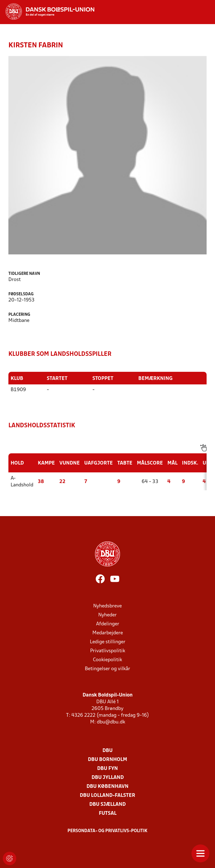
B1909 (18, 390)
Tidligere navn (24, 274)
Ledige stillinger (108, 642)
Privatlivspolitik (108, 651)
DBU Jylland (108, 777)
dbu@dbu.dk (111, 722)
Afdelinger (108, 624)
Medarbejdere (108, 633)
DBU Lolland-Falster (107, 795)
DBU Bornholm (107, 759)
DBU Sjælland (107, 804)
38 (41, 481)
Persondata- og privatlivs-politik (107, 831)
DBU (107, 750)
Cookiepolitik (107, 660)
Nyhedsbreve (107, 606)
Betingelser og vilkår (107, 669)
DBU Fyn (107, 768)
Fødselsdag (21, 294)
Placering (19, 315)
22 (62, 481)
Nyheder (107, 615)
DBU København (107, 786)
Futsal (108, 813)
